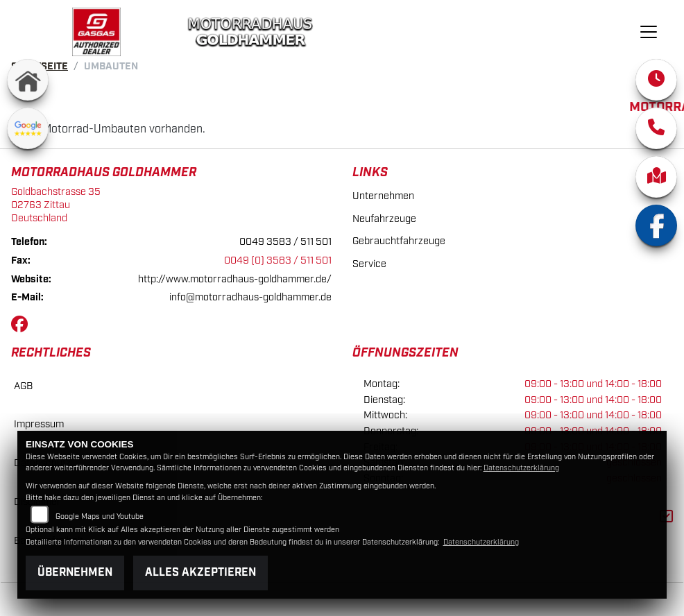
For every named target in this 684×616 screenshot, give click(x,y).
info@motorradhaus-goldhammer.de (250, 297)
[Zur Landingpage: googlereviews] (28, 128)
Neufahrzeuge (384, 219)
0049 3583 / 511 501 (285, 242)
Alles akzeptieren (200, 573)
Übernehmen (75, 573)
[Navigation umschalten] (649, 32)
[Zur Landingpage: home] (28, 80)
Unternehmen (383, 196)
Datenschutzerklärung (521, 468)
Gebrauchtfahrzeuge (399, 241)
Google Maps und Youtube (100, 517)
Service (369, 264)
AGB (23, 386)
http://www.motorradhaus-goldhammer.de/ (235, 279)
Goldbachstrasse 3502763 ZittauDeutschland (56, 205)
